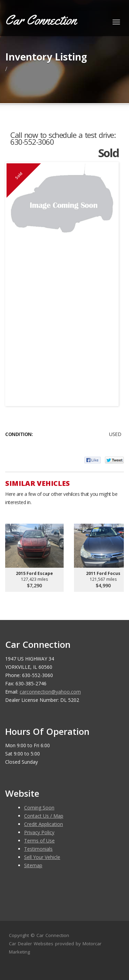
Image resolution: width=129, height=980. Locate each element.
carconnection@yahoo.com (50, 692)
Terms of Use (39, 841)
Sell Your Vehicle (42, 857)
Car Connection (53, 935)
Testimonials (38, 849)
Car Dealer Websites (31, 944)
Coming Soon (39, 808)
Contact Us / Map (44, 816)
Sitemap (33, 865)
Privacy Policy (39, 832)
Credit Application (44, 824)
